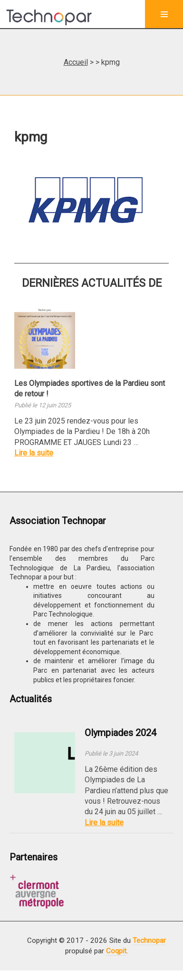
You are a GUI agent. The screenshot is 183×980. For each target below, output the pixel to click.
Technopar (149, 940)
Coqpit (116, 951)
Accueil (76, 62)
